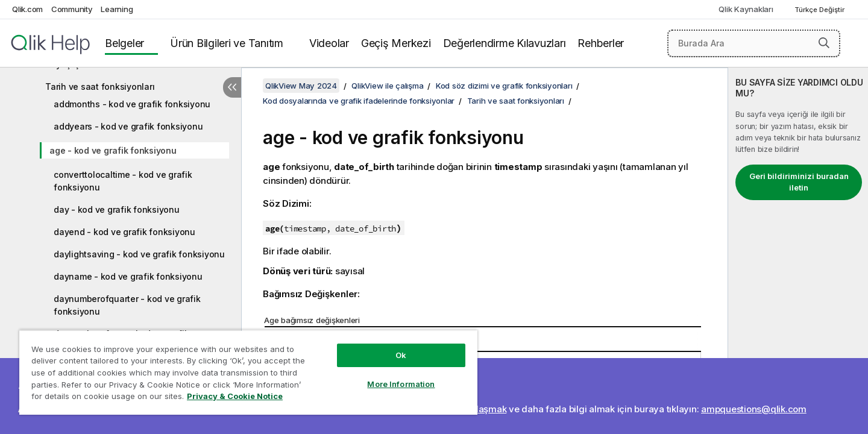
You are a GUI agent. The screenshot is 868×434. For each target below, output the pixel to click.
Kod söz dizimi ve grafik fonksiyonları (504, 86)
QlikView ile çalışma (387, 86)
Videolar (329, 43)
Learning (117, 9)
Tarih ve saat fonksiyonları (100, 86)
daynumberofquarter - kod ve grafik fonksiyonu (127, 305)
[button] (824, 43)
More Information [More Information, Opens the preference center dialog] (401, 384)
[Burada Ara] (754, 43)
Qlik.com (27, 9)
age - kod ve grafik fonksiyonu (113, 150)
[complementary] (798, 251)
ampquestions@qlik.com (754, 409)
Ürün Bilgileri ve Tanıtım (227, 43)
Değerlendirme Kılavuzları (505, 43)
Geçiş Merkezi (396, 43)
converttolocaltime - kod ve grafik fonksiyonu (123, 181)
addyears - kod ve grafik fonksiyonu (128, 126)
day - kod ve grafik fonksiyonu (117, 209)
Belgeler (124, 43)
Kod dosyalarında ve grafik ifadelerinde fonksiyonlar (359, 101)
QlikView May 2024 (301, 86)
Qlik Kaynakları (746, 9)
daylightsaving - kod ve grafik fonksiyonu (139, 254)
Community (72, 9)
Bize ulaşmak (478, 409)
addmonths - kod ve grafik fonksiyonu (132, 104)
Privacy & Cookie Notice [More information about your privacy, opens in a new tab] (235, 396)
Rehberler (601, 43)
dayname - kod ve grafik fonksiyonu (128, 276)
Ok (401, 355)
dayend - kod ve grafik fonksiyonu (124, 232)
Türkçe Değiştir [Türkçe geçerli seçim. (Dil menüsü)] (820, 10)
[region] (248, 372)
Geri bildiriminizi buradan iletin (799, 182)
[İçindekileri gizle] (232, 87)
